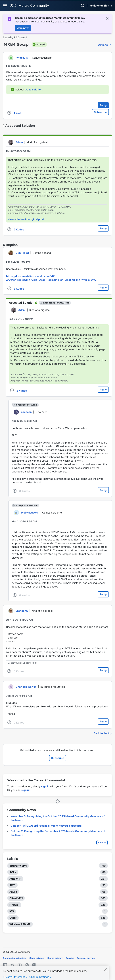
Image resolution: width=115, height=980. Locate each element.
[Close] (105, 972)
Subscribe (100, 112)
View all (102, 842)
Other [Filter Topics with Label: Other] (13, 918)
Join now (23, 28)
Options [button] (103, 45)
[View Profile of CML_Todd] (22, 253)
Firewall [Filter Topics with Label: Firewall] (14, 905)
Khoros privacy (55, 958)
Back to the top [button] (103, 733)
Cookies (70, 958)
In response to (56, 303)
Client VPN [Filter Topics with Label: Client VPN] (16, 898)
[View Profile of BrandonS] (22, 611)
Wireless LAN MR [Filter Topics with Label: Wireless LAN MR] (20, 924)
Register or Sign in (101, 6)
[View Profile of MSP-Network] (30, 513)
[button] (107, 58)
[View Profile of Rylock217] (22, 58)
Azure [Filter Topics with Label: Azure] (13, 892)
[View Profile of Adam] (19, 142)
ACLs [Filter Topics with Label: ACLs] (13, 872)
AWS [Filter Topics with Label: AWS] (12, 885)
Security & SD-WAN (15, 37)
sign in (45, 786)
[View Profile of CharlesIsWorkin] (26, 687)
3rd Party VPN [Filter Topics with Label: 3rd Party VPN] (18, 866)
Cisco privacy (37, 958)
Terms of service (86, 958)
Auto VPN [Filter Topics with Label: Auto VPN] (15, 879)
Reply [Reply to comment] (103, 228)
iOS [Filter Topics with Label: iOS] (12, 911)
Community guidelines (15, 958)
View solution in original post (26, 219)
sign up (26, 790)
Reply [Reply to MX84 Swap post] (103, 105)
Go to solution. (34, 89)
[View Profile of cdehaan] (26, 412)
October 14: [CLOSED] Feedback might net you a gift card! (46, 826)
